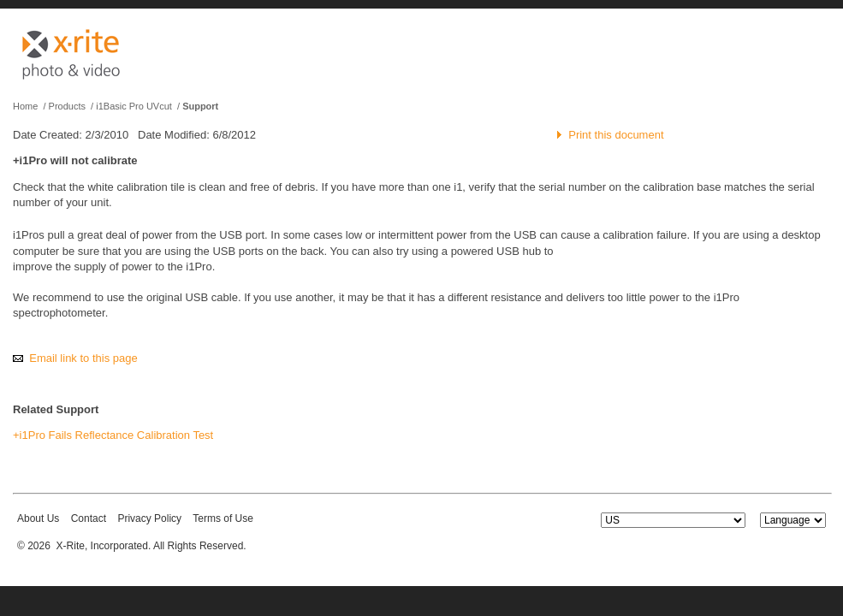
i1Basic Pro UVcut (134, 106)
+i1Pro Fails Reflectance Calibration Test (113, 435)
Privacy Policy (149, 518)
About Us (38, 518)
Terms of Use (223, 518)
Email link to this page (83, 358)
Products (67, 106)
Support (200, 106)
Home (25, 106)
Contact (89, 518)
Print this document (616, 135)
